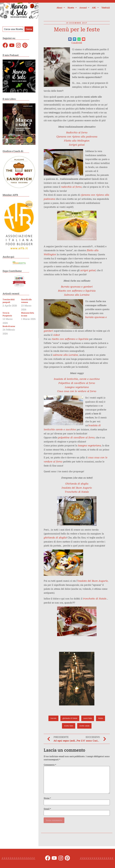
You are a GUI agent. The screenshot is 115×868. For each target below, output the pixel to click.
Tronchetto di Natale (77, 492)
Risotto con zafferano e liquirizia (77, 291)
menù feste (88, 718)
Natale (102, 718)
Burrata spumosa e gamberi (77, 287)
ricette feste (68, 726)
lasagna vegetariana (90, 446)
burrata (52, 718)
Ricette (72, 8)
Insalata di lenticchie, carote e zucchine (77, 379)
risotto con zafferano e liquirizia (70, 339)
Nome (47, 798)
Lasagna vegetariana (77, 387)
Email (47, 809)
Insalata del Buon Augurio (77, 488)
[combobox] (13, 29)
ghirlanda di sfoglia (55, 538)
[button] (70, 39)
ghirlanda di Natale (70, 718)
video (56, 335)
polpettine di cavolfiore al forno (76, 437)
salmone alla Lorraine (66, 355)
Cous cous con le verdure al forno (77, 391)
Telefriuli (106, 8)
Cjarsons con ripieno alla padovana (77, 137)
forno (78, 187)
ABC (95, 8)
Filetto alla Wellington (77, 141)
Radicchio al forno (77, 133)
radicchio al (68, 187)
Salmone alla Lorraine (77, 295)
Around (84, 8)
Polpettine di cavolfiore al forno (77, 383)
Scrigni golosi (77, 145)
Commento (50, 765)
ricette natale (85, 726)
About (61, 8)
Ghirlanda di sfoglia (77, 484)
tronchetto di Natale (95, 599)
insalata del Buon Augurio (93, 581)
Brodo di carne (9, 326)
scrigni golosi (88, 270)
